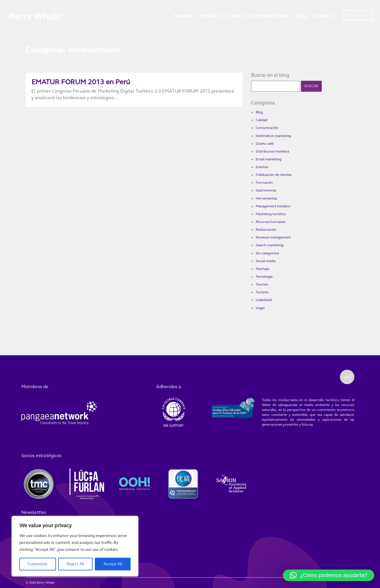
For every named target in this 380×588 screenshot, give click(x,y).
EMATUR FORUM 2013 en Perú (81, 82)
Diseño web (265, 144)
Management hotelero (273, 206)
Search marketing (270, 245)
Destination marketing (273, 136)
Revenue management (273, 237)
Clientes (236, 16)
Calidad (262, 120)
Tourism (262, 284)
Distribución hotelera (272, 151)
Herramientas (266, 198)
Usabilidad (264, 300)
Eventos (262, 167)
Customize (37, 564)
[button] (329, 575)
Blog (302, 16)
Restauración (266, 230)
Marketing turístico (271, 214)
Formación (264, 183)
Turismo (262, 292)
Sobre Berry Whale (271, 16)
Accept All (113, 564)
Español (358, 15)
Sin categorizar (268, 253)
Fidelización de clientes (274, 175)
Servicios (183, 16)
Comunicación (267, 128)
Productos (210, 16)
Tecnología (264, 277)
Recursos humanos (270, 222)
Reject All (75, 564)
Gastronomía (266, 190)
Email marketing (269, 159)
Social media (266, 261)
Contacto (323, 16)
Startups (263, 269)
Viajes (260, 308)
